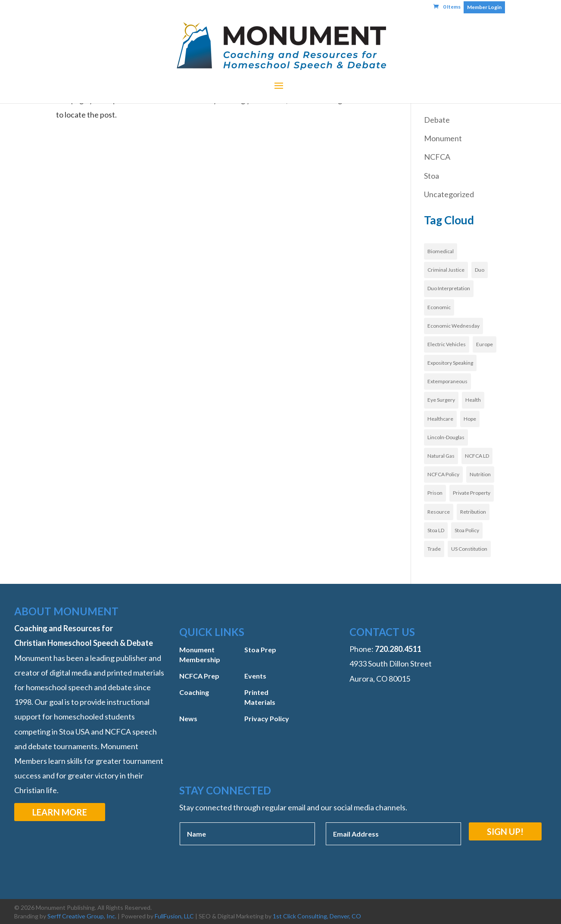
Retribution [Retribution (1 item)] (473, 512)
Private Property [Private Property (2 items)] (472, 493)
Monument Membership (200, 654)
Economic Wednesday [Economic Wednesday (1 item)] (453, 326)
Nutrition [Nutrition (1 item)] (480, 474)
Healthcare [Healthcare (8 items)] (440, 419)
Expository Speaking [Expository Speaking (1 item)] (450, 363)
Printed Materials (260, 697)
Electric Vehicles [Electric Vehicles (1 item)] (447, 344)
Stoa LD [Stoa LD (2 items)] (436, 530)
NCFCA (437, 157)
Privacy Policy (267, 718)
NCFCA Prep (199, 676)
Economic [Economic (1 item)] (439, 307)
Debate (437, 120)
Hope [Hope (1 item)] (470, 419)
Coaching (194, 692)
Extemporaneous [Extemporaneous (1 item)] (447, 381)
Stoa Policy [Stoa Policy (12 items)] (467, 530)
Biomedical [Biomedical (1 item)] (441, 251)
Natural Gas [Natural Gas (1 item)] (441, 456)
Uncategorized (449, 194)
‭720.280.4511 (398, 649)
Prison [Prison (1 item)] (435, 493)
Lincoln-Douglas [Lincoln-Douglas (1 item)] (446, 437)
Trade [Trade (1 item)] (434, 549)
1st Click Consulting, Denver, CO (317, 916)
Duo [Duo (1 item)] (480, 270)
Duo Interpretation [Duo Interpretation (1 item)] (449, 288)
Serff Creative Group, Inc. (82, 916)
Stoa (432, 176)
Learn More (60, 812)
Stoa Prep (260, 650)
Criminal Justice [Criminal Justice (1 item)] (446, 270)
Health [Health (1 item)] (473, 400)
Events (255, 676)
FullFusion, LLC (174, 916)
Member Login (484, 7)
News (188, 718)
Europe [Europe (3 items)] (485, 344)
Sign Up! (505, 831)
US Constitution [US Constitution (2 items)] (469, 549)
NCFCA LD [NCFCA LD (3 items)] (477, 456)
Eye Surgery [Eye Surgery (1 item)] (441, 400)
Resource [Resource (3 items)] (439, 512)
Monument (443, 138)
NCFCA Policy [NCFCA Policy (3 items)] (443, 474)
